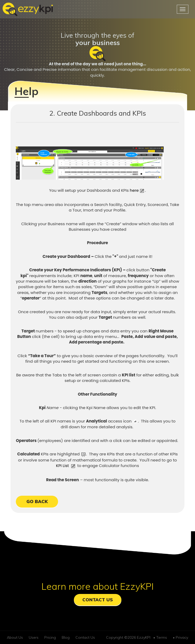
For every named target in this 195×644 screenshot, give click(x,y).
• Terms (160, 637)
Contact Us (98, 600)
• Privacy (180, 637)
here (137, 190)
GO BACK (37, 501)
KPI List (66, 466)
